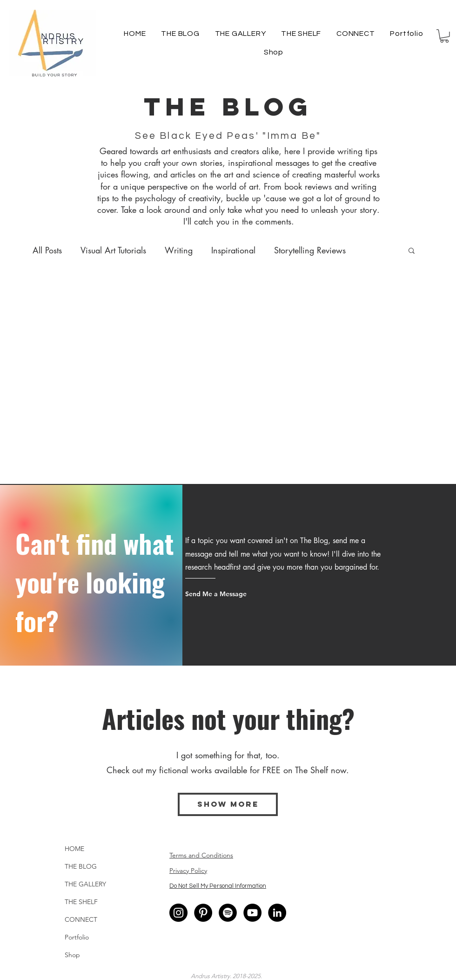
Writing (179, 250)
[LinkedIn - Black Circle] (277, 913)
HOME (74, 849)
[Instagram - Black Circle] (178, 913)
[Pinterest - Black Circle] (203, 913)
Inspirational (233, 250)
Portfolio (77, 937)
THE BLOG (81, 866)
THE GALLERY (85, 884)
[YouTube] (252, 913)
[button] (444, 36)
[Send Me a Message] (221, 594)
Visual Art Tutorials (113, 250)
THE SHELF (81, 902)
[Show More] (228, 804)
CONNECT (81, 919)
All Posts (47, 250)
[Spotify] (228, 913)
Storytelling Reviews (310, 250)
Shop (72, 955)
